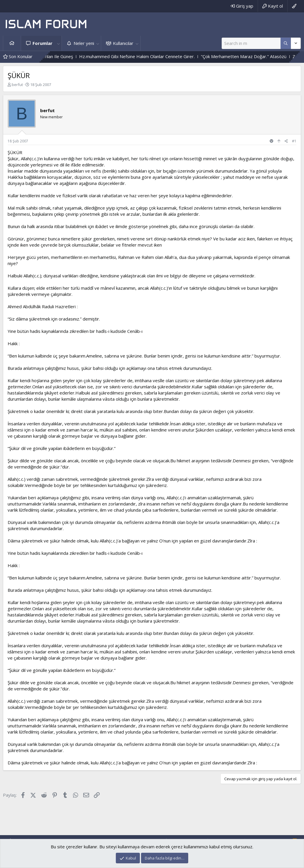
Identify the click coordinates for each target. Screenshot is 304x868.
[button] (58, 43)
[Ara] (251, 43)
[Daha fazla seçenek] (286, 43)
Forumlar (43, 43)
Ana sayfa (12, 43)
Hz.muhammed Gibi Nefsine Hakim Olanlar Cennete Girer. (150, 56)
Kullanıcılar (123, 43)
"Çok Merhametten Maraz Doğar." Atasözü (257, 56)
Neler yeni (84, 43)
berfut (17, 85)
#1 (294, 141)
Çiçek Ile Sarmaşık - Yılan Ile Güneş (52, 56)
